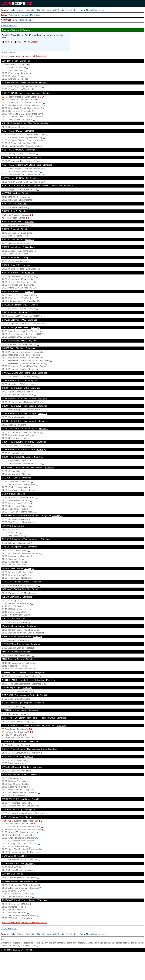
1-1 (27, 218)
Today (4, 15)
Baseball (62, 10)
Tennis (21, 10)
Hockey (13, 10)
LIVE (15, 20)
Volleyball (51, 10)
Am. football (72, 10)
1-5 (38, 885)
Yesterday (13, 15)
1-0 (43, 97)
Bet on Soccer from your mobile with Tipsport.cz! (24, 56)
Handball (41, 10)
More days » (36, 15)
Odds (31, 20)
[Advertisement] (72, 968)
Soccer (4, 10)
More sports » (100, 10)
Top (3, 939)
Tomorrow (24, 15)
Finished (23, 20)
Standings (44, 83)
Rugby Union (86, 10)
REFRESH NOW (9, 25)
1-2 (41, 821)
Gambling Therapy (30, 946)
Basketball (31, 10)
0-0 (28, 65)
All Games (6, 20)
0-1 (38, 100)
